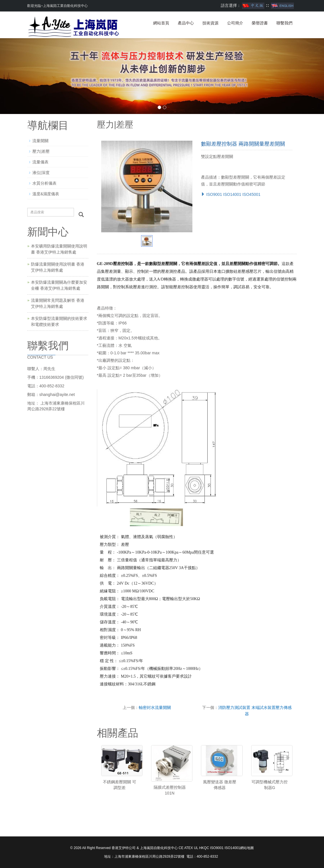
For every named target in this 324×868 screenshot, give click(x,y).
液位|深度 (41, 173)
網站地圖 (247, 848)
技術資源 (210, 23)
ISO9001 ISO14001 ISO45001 (231, 194)
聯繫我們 (284, 23)
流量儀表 (40, 162)
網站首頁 (161, 23)
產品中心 (186, 23)
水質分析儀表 (44, 183)
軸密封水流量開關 (155, 707)
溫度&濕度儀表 (46, 194)
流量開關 (40, 141)
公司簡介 (235, 23)
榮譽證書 (260, 23)
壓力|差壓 (41, 151)
